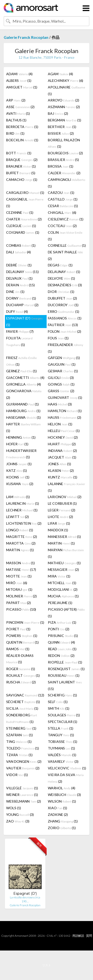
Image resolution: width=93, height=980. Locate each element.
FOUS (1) (58, 338)
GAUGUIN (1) (62, 364)
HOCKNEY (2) (63, 437)
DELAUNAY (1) (64, 272)
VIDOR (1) (17, 775)
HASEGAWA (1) (23, 417)
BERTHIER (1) (62, 127)
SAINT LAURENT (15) (65, 685)
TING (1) (19, 742)
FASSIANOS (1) (65, 318)
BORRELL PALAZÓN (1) (64, 143)
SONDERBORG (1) (22, 718)
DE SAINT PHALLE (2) (65, 255)
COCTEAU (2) (62, 226)
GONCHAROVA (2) (24, 394)
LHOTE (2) (60, 517)
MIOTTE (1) (19, 576)
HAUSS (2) (65, 417)
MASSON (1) (20, 563)
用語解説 (78, 936)
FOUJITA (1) (19, 341)
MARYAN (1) (66, 553)
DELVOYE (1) (61, 278)
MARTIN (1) (61, 543)
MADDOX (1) (58, 530)
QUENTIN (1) (22, 642)
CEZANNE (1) (20, 212)
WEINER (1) (22, 795)
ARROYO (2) (64, 100)
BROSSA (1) (61, 166)
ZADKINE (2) (58, 814)
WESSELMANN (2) (24, 801)
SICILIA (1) (22, 708)
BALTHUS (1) (16, 120)
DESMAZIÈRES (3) (65, 285)
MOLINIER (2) (21, 596)
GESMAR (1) (63, 371)
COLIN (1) (65, 236)
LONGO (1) (20, 530)
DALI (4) (19, 252)
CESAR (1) (63, 206)
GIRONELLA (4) (24, 384)
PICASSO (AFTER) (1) (66, 613)
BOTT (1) (19, 153)
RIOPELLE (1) (65, 662)
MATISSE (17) (21, 569)
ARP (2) (16, 100)
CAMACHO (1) (22, 180)
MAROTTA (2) (21, 543)
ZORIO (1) (62, 828)
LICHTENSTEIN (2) (24, 523)
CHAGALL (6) (62, 212)
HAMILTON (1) (65, 411)
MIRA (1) (59, 576)
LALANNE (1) (66, 487)
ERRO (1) (64, 311)
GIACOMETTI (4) (25, 378)
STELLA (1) (61, 728)
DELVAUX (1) (19, 278)
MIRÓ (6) (17, 583)
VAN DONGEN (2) (24, 761)
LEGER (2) (62, 510)
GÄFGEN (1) (64, 358)
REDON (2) (61, 656)
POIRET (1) (18, 629)
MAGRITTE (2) (22, 537)
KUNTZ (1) (63, 477)
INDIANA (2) (62, 451)
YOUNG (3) (20, 814)
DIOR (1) (61, 292)
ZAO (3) (18, 821)
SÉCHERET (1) (23, 702)
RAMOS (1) (18, 649)
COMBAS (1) (21, 245)
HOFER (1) (17, 444)
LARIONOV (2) (65, 497)
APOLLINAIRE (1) (66, 90)
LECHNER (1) (22, 510)
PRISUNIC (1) (63, 636)
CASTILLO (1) (63, 199)
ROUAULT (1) (23, 675)
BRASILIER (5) (63, 160)
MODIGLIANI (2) (63, 589)
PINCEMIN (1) (25, 622)
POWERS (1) (22, 636)
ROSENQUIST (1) (66, 669)
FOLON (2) (65, 331)
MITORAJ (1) (19, 589)
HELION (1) (60, 424)
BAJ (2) (58, 113)
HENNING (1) (21, 437)
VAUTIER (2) (23, 768)
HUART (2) (62, 444)
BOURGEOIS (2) (65, 153)
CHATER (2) (24, 219)
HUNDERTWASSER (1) (21, 454)
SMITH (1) (59, 708)
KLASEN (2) (61, 470)
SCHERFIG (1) (62, 695)
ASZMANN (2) (64, 107)
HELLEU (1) (64, 431)
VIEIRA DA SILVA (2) (66, 778)
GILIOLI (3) (61, 378)
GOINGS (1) (61, 384)
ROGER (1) (21, 669)
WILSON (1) (62, 801)
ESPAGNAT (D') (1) (24, 321)
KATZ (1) (17, 470)
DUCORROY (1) (63, 305)
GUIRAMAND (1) (22, 404)
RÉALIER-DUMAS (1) (20, 659)
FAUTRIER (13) (63, 325)
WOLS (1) (14, 808)
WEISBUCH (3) (64, 795)
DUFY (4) (17, 311)
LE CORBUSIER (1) (62, 503)
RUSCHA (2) (21, 682)
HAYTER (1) (23, 427)
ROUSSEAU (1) (64, 675)
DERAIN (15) (20, 285)
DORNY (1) (21, 298)
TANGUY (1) (61, 735)
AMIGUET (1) (22, 87)
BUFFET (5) (21, 173)
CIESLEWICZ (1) (66, 219)
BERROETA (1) (22, 127)
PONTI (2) (59, 629)
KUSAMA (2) (20, 484)
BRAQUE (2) (22, 160)
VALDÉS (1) (62, 755)
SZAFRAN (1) (19, 735)
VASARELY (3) (63, 761)
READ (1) (62, 649)
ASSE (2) (20, 107)
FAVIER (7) (20, 331)
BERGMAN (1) (65, 120)
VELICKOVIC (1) (67, 768)
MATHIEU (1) (64, 563)
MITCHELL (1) (62, 583)
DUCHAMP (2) (22, 305)
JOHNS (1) (19, 464)
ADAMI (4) (19, 74)
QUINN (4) (61, 642)
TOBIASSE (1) (63, 742)
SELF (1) (58, 702)
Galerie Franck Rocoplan (26, 37)
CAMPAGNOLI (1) (66, 183)
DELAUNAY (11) (22, 272)
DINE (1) (15, 292)
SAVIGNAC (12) (25, 695)
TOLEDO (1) (23, 748)
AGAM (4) (60, 74)
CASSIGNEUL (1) (25, 202)
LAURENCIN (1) (23, 503)
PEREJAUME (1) (60, 603)
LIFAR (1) (59, 523)
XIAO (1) (57, 808)
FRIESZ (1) (21, 361)
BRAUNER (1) (21, 166)
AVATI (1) (18, 113)
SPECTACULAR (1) (63, 722)
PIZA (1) (62, 622)
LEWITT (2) (18, 517)
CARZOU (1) (61, 193)
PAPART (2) (19, 603)
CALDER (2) (64, 173)
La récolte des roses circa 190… (25, 899)
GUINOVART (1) (65, 397)
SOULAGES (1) (64, 715)
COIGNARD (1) (23, 232)
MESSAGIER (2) (63, 569)
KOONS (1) (18, 477)
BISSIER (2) (61, 133)
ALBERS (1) (19, 80)
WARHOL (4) (62, 788)
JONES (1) (59, 464)
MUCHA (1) (63, 596)
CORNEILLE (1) (67, 245)
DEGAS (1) (60, 265)
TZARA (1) (19, 755)
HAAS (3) (60, 404)
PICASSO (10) (21, 609)
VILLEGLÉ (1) (22, 788)
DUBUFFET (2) (62, 298)
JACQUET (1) (62, 457)
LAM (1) (18, 497)
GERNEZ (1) (21, 371)
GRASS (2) (61, 391)
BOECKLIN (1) (22, 140)
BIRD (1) (15, 133)
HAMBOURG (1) (23, 411)
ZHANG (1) (63, 821)
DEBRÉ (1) (19, 265)
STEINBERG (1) (21, 728)
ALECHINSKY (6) (65, 80)
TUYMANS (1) (61, 748)
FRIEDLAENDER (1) (65, 348)
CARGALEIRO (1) (25, 193)
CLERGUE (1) (21, 226)
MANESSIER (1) (64, 537)
